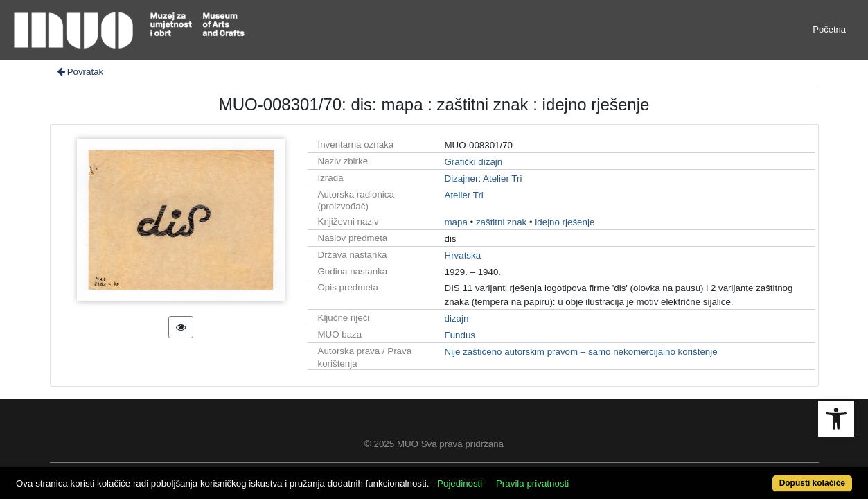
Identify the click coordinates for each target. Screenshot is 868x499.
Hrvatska (463, 255)
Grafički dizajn (474, 162)
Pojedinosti (503, 476)
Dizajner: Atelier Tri (484, 178)
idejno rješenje (565, 222)
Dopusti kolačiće (765, 476)
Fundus (460, 335)
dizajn (457, 318)
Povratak (80, 72)
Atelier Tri (464, 195)
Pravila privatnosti (576, 476)
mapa (456, 222)
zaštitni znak (501, 222)
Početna (829, 29)
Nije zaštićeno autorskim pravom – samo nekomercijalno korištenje (581, 352)
